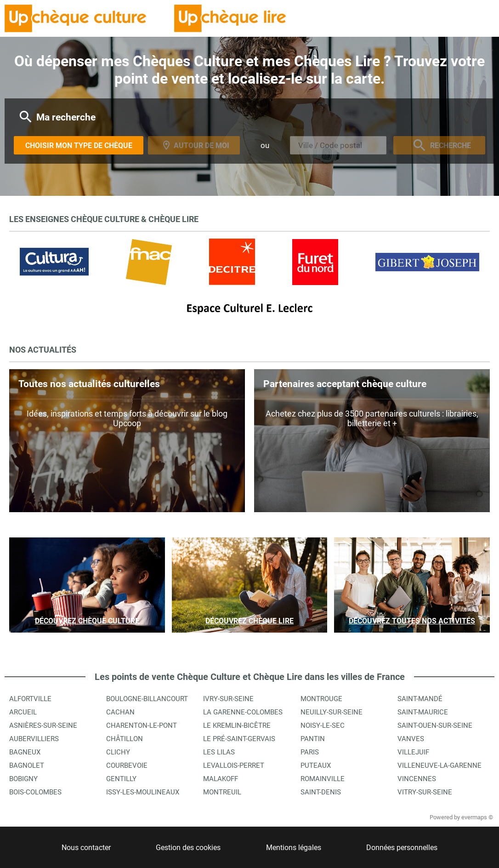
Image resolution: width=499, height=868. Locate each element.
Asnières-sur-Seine (43, 725)
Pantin (313, 739)
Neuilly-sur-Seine (332, 712)
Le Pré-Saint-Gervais (239, 739)
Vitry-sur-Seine (425, 792)
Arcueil (23, 712)
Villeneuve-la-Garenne (439, 765)
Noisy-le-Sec (323, 725)
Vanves (411, 739)
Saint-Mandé (420, 699)
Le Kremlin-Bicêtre (237, 725)
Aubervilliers (34, 739)
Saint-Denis (321, 792)
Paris (310, 752)
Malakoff (221, 779)
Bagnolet (27, 765)
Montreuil (222, 792)
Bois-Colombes (35, 792)
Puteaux (316, 765)
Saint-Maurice (423, 712)
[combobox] (338, 145)
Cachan (120, 712)
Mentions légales (294, 848)
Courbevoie (127, 765)
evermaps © (477, 817)
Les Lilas (219, 752)
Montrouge (321, 699)
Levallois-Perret (234, 765)
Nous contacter (86, 848)
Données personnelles (402, 848)
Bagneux (25, 752)
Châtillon (125, 739)
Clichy (118, 752)
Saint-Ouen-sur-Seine (435, 725)
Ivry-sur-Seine (228, 699)
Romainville (323, 779)
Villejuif (413, 752)
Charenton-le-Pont (142, 725)
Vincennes (417, 779)
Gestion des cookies (188, 848)
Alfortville (30, 699)
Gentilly (121, 779)
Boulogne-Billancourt (147, 699)
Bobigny (23, 779)
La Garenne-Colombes (243, 712)
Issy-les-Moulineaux (143, 792)
